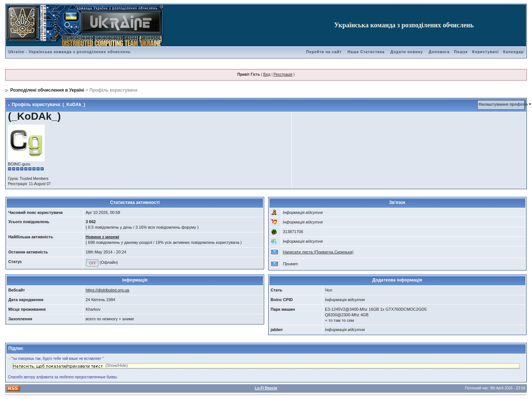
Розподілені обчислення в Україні (47, 90)
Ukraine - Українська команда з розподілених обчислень (69, 52)
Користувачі (485, 52)
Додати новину (407, 52)
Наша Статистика (366, 52)
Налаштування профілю (503, 104)
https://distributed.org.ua (108, 290)
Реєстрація (283, 74)
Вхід (267, 74)
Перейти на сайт (324, 52)
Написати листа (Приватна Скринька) (318, 252)
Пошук (461, 52)
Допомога (439, 52)
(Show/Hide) (117, 366)
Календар (514, 52)
